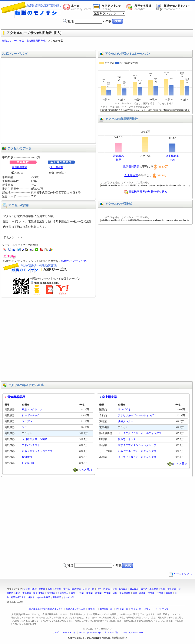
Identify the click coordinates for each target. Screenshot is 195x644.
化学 (99, 589)
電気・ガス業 (77, 593)
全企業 (27, 589)
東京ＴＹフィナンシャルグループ (137, 445)
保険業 (32, 597)
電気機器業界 (20, 167)
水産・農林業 (39, 589)
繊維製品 (77, 589)
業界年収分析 (141, 7)
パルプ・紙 (89, 589)
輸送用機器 (39, 593)
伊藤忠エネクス (127, 439)
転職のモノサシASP (174, 7)
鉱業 (50, 589)
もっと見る (85, 470)
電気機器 (27, 593)
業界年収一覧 (108, 7)
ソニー (26, 427)
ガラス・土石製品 (149, 589)
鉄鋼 (163, 589)
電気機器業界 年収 (36, 41)
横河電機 (27, 457)
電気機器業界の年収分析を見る (148, 191)
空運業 (107, 593)
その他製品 (63, 593)
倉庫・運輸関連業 (122, 593)
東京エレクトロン (32, 409)
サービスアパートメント (64, 632)
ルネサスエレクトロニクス (37, 451)
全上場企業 (57, 167)
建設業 (58, 589)
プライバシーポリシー (142, 609)
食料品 (67, 589)
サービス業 (69, 597)
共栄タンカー (126, 421)
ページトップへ (180, 574)
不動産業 (57, 597)
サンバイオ (124, 409)
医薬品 (107, 589)
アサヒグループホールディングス (137, 415)
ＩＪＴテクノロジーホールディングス (140, 433)
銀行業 (169, 593)
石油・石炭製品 (120, 589)
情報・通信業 (139, 593)
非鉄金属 (172, 589)
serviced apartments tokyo (90, 632)
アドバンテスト (31, 445)
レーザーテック (31, 415)
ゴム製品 (134, 589)
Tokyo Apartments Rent (133, 632)
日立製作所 (28, 463)
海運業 (98, 593)
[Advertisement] (40, 101)
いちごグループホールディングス (137, 451)
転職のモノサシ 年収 (13, 41)
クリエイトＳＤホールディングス (137, 457)
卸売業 (151, 593)
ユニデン (27, 421)
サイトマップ (162, 609)
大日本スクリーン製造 (35, 439)
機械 (18, 593)
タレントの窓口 (112, 632)
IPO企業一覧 (122, 609)
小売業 (160, 593)
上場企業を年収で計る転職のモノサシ (45, 609)
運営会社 (92, 609)
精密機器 (51, 593)
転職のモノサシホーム (78, 7)
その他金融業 (44, 597)
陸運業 (89, 593)
